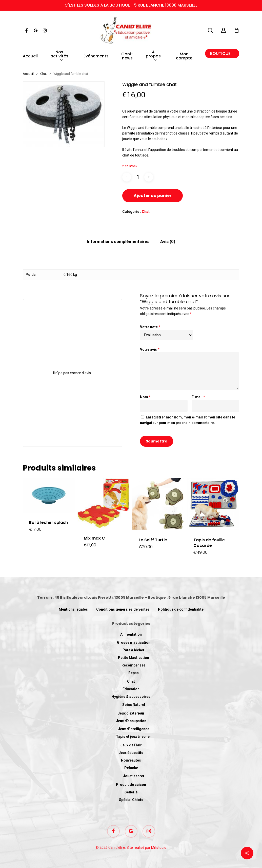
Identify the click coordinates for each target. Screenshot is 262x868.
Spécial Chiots (131, 800)
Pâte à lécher (134, 650)
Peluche (131, 768)
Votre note (150, 327)
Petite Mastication (134, 658)
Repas (134, 673)
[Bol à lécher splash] (49, 495)
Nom (145, 397)
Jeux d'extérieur (131, 713)
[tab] (118, 242)
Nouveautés (131, 760)
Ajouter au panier (153, 196)
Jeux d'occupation (131, 721)
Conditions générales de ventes (123, 609)
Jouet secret (134, 776)
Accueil (28, 74)
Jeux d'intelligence (134, 729)
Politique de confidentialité (181, 609)
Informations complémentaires (118, 241)
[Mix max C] (103, 503)
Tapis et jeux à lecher (134, 737)
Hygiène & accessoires (131, 697)
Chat (44, 74)
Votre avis (150, 349)
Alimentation (131, 634)
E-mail (198, 397)
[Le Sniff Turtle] (158, 504)
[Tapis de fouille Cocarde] (213, 504)
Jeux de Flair (131, 745)
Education (131, 689)
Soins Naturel (134, 705)
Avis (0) (168, 241)
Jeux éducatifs (131, 753)
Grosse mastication (134, 642)
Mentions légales (73, 609)
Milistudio (159, 848)
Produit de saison (131, 785)
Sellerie (131, 792)
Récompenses (134, 665)
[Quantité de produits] (138, 177)
